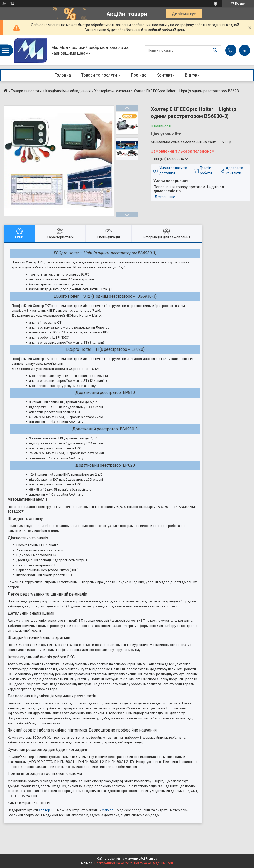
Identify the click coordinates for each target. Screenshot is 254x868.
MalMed (108, 810)
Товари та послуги (99, 75)
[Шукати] (215, 50)
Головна (63, 75)
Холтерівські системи (112, 91)
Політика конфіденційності (154, 863)
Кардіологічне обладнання (68, 91)
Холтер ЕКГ (47, 810)
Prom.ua (151, 859)
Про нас (139, 75)
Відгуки (192, 75)
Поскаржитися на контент (113, 863)
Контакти (166, 75)
